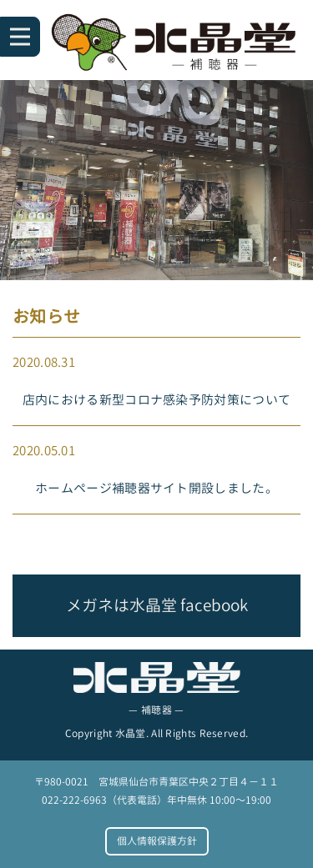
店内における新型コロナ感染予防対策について (156, 400)
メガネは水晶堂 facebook (157, 605)
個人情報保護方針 (157, 841)
